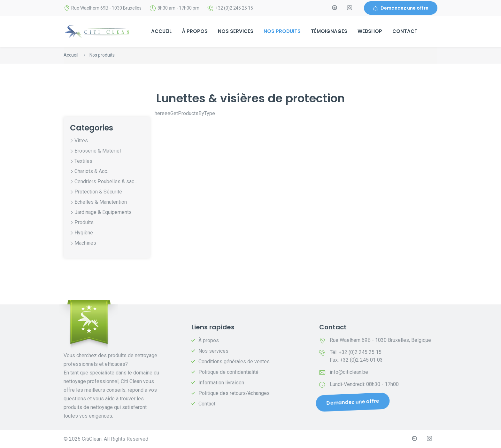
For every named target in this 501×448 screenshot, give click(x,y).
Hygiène (84, 233)
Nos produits (282, 31)
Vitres (81, 141)
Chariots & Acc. (91, 171)
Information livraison (221, 383)
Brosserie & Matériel (98, 151)
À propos (195, 31)
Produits (84, 222)
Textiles (83, 161)
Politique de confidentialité (228, 372)
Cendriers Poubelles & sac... (106, 181)
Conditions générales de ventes (234, 362)
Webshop (370, 31)
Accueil (161, 31)
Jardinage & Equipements (103, 212)
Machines (85, 243)
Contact (405, 31)
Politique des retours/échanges (234, 393)
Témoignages (329, 31)
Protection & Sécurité (98, 192)
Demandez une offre (401, 8)
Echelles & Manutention (101, 202)
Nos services (236, 31)
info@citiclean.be (349, 372)
